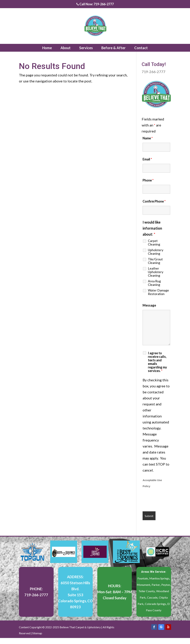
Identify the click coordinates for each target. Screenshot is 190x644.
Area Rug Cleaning (154, 283)
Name (148, 138)
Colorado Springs (155, 604)
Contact (141, 48)
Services (86, 48)
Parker (156, 585)
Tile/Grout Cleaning (155, 261)
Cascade (152, 597)
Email (147, 159)
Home (47, 48)
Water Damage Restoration (158, 292)
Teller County (147, 591)
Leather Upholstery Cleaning (156, 272)
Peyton (166, 585)
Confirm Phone (154, 201)
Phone (148, 180)
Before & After (113, 48)
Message (149, 305)
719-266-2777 (154, 72)
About (66, 48)
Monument (143, 585)
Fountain (143, 578)
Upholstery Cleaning (156, 252)
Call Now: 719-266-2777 (95, 4)
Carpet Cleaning (154, 242)
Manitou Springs (159, 578)
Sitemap (37, 633)
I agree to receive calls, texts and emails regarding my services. (157, 362)
